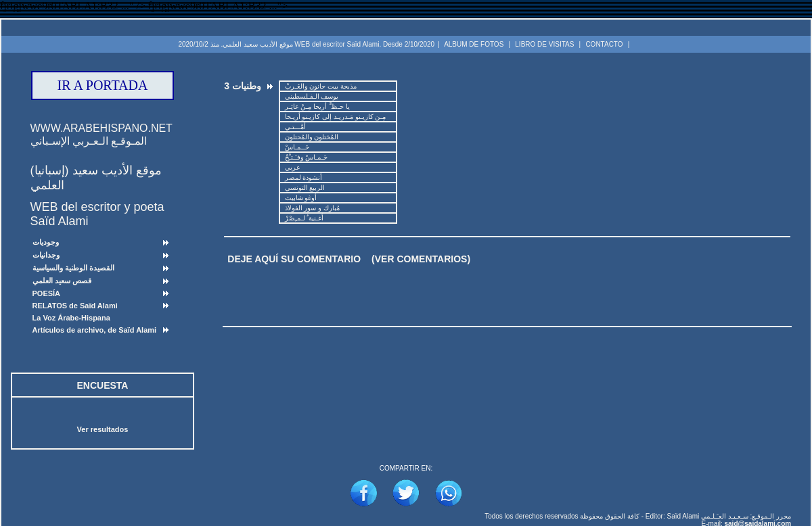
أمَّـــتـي (295, 127)
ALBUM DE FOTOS (474, 44)
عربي (293, 167)
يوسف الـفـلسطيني (312, 96)
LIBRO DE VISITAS (544, 44)
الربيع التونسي (305, 188)
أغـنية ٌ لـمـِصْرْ (304, 218)
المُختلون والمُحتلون (312, 137)
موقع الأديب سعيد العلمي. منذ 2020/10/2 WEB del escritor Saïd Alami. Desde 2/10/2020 (306, 44)
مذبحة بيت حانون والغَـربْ (321, 86)
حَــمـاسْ (297, 147)
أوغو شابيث (301, 198)
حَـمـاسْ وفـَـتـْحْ (306, 157)
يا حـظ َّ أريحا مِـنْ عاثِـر (317, 106)
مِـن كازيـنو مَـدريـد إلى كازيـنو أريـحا (335, 117)
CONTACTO (604, 44)
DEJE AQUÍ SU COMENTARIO (294, 259)
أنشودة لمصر (303, 177)
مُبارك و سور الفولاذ (312, 208)
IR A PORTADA (103, 85)
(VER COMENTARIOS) (421, 259)
